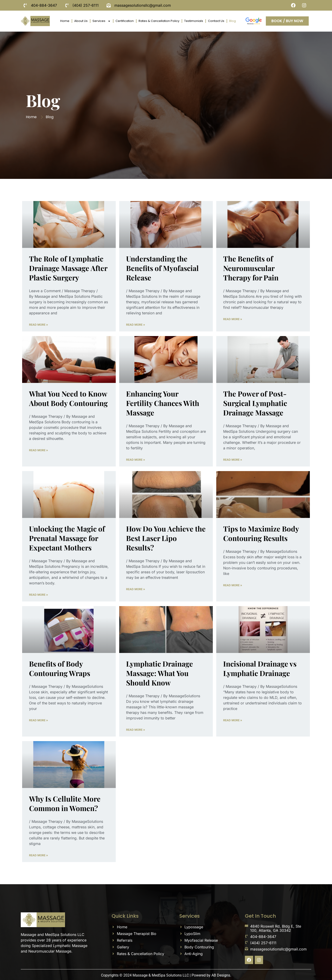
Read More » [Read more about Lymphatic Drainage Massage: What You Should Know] (136, 730)
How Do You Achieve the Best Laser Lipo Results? (166, 538)
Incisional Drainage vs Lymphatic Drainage (260, 668)
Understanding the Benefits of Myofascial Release (162, 268)
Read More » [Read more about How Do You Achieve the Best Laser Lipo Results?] (136, 589)
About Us (81, 21)
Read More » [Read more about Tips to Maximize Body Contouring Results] (233, 585)
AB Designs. (221, 975)
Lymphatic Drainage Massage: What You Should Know (160, 673)
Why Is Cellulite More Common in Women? (65, 803)
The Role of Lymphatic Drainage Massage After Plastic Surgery (68, 268)
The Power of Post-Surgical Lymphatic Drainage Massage (255, 403)
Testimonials (194, 21)
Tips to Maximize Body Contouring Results (261, 533)
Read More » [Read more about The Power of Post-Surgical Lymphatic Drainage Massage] (233, 460)
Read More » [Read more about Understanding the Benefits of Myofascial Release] (136, 325)
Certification (125, 21)
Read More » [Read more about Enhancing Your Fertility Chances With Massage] (136, 460)
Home (65, 21)
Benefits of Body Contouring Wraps (60, 668)
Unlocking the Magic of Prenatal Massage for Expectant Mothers (67, 538)
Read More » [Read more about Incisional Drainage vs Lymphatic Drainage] (233, 720)
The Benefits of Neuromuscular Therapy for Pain (251, 268)
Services (102, 21)
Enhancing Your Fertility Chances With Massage (163, 403)
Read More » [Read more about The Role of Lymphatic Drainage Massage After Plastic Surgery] (39, 325)
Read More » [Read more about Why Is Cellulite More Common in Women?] (39, 855)
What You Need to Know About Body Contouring (68, 398)
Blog (233, 21)
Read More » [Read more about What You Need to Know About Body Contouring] (39, 450)
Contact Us (216, 21)
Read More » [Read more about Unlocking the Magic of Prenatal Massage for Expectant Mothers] (39, 595)
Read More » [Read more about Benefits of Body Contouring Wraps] (39, 720)
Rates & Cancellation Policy (159, 21)
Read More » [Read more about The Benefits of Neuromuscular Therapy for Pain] (233, 319)
